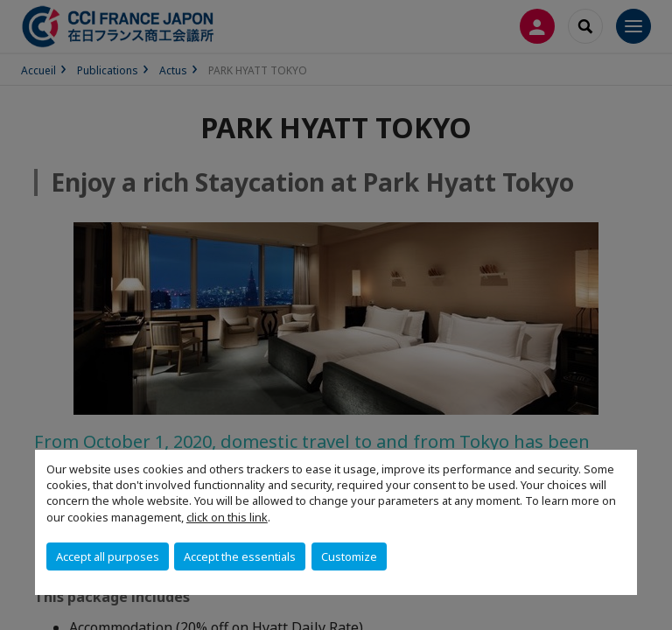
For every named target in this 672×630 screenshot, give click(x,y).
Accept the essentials (240, 556)
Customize (349, 556)
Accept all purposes (108, 556)
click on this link (227, 517)
